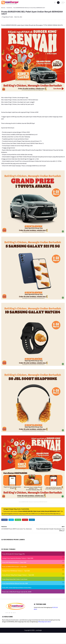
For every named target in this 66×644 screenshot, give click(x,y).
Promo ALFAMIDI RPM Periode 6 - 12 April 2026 (14, 567)
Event (19, 509)
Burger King (13, 509)
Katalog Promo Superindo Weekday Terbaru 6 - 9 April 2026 (18, 558)
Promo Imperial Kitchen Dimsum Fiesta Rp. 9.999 (15, 583)
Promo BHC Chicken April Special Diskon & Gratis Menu (17, 588)
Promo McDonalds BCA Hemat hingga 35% (13, 554)
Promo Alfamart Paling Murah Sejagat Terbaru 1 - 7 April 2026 (18, 575)
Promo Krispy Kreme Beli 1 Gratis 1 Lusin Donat (15, 579)
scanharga (39, 630)
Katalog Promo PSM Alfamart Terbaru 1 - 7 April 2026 (16, 571)
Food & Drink (9, 8)
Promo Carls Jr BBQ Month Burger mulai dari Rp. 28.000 (17, 592)
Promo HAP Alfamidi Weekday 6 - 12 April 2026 (14, 562)
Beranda (3, 8)
